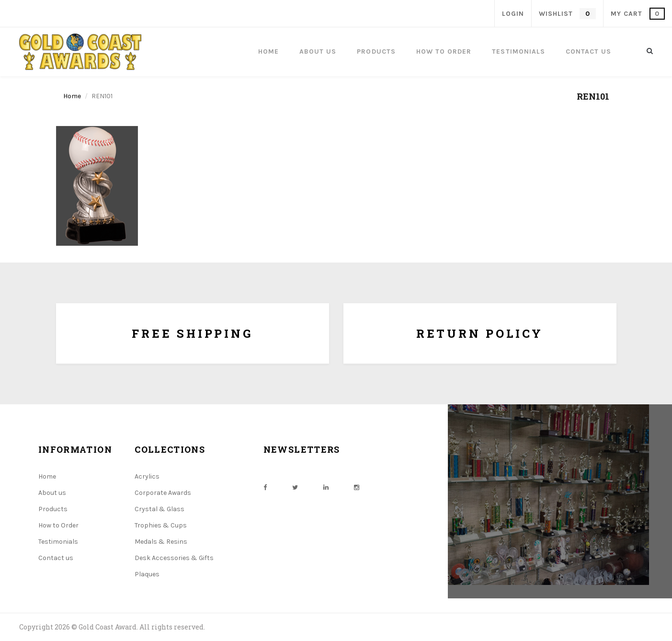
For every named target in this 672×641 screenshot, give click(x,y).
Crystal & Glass (159, 509)
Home (72, 96)
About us (52, 493)
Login (513, 14)
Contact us (56, 558)
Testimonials (58, 542)
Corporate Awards (163, 493)
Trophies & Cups (161, 525)
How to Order (58, 525)
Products (53, 509)
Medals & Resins (161, 542)
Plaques (147, 574)
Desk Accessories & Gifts (174, 558)
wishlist (567, 14)
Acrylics (147, 476)
